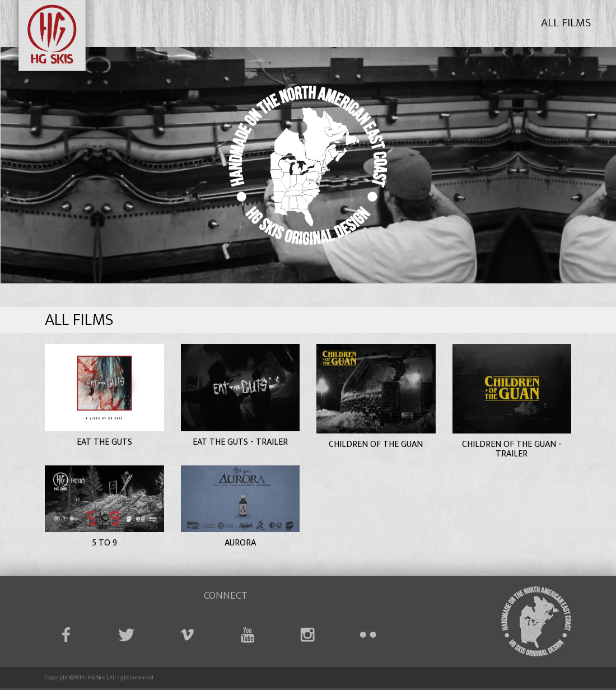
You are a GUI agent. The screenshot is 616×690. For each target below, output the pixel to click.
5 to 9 (104, 543)
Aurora (240, 543)
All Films (566, 23)
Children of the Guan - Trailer (512, 449)
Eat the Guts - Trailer (240, 442)
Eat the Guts (104, 442)
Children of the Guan (376, 444)
